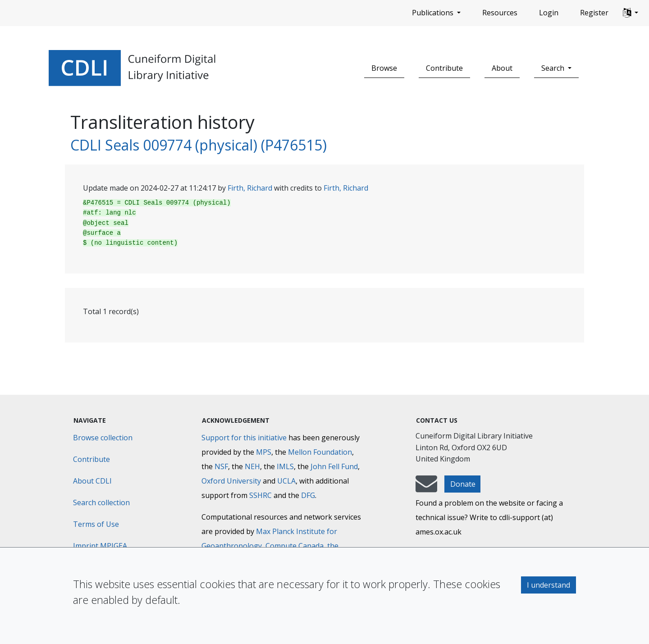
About (502, 68)
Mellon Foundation (320, 452)
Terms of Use (96, 524)
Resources (500, 13)
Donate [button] (463, 484)
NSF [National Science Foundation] (221, 466)
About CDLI (92, 481)
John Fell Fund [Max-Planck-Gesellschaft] (334, 466)
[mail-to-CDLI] (426, 488)
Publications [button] (434, 13)
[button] (631, 13)
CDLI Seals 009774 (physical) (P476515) (199, 145)
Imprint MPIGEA (100, 546)
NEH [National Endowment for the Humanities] (252, 466)
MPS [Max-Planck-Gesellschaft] (264, 452)
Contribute (444, 68)
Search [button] (554, 68)
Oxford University (231, 481)
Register (594, 13)
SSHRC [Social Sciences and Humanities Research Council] (261, 495)
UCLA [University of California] (286, 481)
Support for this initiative (244, 438)
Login (549, 13)
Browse (384, 68)
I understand (548, 585)
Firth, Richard (250, 188)
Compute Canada (295, 546)
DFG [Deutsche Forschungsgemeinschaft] (308, 495)
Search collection (101, 502)
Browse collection (103, 438)
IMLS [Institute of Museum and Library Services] (285, 466)
